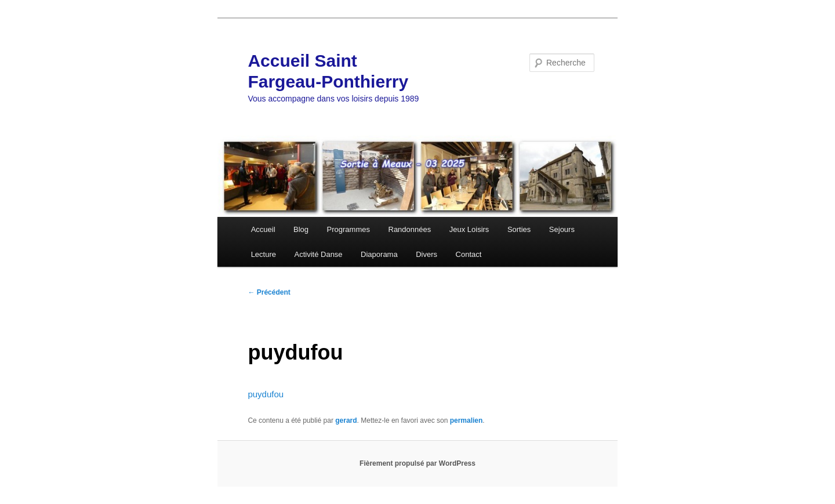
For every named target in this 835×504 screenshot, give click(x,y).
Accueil (263, 229)
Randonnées (410, 229)
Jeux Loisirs (469, 229)
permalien (466, 420)
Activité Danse (319, 254)
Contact (469, 254)
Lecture (264, 254)
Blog (301, 229)
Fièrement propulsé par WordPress (418, 463)
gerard (346, 420)
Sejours (562, 229)
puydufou (266, 394)
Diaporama (379, 254)
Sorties (519, 229)
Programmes (348, 229)
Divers (426, 254)
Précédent (269, 292)
